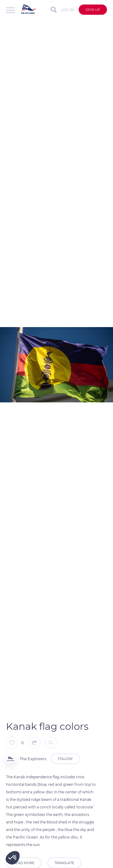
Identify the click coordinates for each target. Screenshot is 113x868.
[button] (13, 858)
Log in (68, 10)
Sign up (93, 10)
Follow (65, 759)
